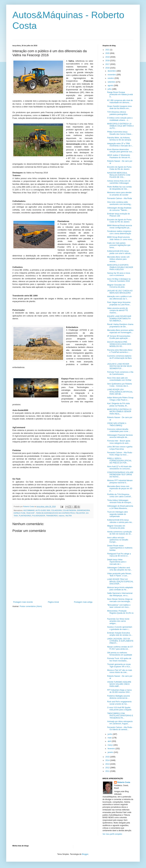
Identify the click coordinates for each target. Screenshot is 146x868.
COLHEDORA (56, 510)
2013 (108, 764)
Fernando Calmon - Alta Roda (120, 198)
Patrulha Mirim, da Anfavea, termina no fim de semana (119, 139)
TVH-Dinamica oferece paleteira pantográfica (117, 113)
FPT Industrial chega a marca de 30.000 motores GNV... (119, 691)
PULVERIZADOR (39, 516)
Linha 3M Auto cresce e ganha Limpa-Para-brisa (120, 448)
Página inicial (53, 602)
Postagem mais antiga (83, 602)
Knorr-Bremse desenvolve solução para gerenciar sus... (120, 151)
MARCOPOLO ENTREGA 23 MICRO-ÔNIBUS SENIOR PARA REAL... (119, 412)
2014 (108, 760)
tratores (62, 516)
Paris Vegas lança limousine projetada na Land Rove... (119, 303)
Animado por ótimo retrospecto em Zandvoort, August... (120, 723)
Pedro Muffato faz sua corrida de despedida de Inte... (119, 188)
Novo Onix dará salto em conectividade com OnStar (119, 379)
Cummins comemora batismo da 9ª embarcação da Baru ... (119, 358)
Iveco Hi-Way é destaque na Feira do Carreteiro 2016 (119, 280)
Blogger (85, 854)
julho (110, 89)
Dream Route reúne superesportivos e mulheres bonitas (120, 548)
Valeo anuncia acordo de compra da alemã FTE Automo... (118, 310)
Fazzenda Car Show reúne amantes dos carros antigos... (118, 621)
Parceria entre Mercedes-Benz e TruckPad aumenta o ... (120, 351)
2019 (108, 57)
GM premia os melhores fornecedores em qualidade (120, 654)
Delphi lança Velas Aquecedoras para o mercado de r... (117, 562)
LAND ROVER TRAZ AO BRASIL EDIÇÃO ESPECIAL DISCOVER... (120, 582)
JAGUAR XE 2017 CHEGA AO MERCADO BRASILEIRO (120, 292)
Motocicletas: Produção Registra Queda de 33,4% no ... (120, 613)
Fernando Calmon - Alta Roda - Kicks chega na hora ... (120, 454)
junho (110, 734)
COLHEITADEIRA (69, 510)
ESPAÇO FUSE (20, 513)
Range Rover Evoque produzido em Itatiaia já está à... (120, 95)
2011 (108, 771)
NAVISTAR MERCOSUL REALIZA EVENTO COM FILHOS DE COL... (119, 175)
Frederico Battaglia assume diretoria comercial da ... (119, 697)
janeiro (111, 752)
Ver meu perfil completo (112, 834)
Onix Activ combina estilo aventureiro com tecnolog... (120, 203)
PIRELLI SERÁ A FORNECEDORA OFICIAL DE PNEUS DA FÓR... (119, 461)
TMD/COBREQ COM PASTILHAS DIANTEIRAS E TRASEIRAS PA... (120, 716)
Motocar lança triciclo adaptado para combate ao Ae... (120, 589)
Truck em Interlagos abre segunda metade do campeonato (117, 514)
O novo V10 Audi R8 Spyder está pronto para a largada (119, 709)
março (111, 745)
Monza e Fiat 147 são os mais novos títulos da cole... (120, 671)
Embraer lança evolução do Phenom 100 (119, 215)
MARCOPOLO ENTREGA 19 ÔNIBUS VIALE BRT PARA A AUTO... (120, 126)
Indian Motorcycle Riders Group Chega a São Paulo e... (120, 399)
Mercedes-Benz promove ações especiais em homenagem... (120, 331)
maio (110, 738)
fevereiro (112, 749)
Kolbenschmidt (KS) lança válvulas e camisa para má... (120, 521)
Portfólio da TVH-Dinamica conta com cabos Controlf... (120, 495)
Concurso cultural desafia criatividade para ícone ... (119, 430)
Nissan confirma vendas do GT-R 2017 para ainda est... (120, 648)
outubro (111, 78)
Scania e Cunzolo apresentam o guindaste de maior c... (120, 628)
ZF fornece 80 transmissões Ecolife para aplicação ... (119, 337)
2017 (108, 64)
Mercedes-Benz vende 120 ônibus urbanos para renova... (118, 259)
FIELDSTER (80, 513)
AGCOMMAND (29, 510)
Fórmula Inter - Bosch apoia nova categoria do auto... (119, 442)
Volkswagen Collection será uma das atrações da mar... (120, 569)
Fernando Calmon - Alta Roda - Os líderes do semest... (120, 728)
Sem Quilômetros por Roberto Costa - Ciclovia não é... (120, 385)
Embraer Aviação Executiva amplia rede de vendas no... (120, 634)
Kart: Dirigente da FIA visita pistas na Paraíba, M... (118, 405)
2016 (108, 68)
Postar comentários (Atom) (31, 606)
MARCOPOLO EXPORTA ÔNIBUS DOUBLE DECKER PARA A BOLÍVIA (120, 267)
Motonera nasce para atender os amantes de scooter (119, 194)
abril (110, 741)
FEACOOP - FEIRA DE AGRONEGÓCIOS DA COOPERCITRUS (51, 513)
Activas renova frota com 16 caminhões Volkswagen (119, 182)
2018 (108, 61)
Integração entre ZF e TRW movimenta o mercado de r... (120, 145)
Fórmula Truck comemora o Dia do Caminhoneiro (120, 373)
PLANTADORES (25, 516)
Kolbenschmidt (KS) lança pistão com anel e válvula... (120, 252)
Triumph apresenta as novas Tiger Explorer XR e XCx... (119, 665)
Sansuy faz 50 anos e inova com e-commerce (119, 274)
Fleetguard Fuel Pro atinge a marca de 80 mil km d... (119, 555)
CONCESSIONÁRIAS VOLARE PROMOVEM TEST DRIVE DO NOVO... (120, 475)
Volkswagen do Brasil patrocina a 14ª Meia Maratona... (120, 507)
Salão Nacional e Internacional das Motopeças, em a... (120, 594)
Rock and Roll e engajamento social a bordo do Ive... (119, 703)
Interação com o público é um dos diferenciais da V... (119, 298)
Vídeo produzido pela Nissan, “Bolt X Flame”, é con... (119, 575)
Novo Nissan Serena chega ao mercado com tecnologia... (120, 600)
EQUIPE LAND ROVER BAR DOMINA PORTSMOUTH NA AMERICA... (119, 319)
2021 (108, 50)
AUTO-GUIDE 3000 (43, 510)
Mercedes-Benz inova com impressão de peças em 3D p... (120, 489)
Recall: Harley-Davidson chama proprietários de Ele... (120, 325)
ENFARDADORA (83, 510)
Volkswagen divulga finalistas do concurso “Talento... (119, 209)
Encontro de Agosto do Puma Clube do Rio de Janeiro (119, 168)
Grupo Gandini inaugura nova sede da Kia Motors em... (119, 107)
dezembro (112, 71)
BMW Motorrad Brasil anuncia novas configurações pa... (120, 227)
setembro (112, 82)
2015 (108, 757)
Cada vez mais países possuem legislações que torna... (119, 245)
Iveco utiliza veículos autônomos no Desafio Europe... (118, 540)
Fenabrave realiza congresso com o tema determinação (119, 232)
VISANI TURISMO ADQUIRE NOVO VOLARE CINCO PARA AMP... (119, 684)
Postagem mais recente (23, 602)
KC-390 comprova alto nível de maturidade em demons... (120, 101)
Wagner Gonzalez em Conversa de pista (116, 286)
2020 (108, 53)
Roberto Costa (124, 782)
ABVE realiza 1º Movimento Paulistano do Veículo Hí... (119, 156)
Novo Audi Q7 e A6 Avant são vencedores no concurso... (119, 468)
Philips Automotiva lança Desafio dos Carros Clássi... (120, 133)
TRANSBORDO (52, 516)
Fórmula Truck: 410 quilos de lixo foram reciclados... (119, 660)
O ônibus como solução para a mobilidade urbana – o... (120, 119)
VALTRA (68, 516)
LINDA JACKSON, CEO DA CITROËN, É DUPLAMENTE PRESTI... (120, 641)
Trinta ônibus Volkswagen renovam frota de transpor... (120, 501)
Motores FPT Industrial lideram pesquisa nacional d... (120, 482)
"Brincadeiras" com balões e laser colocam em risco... (119, 606)
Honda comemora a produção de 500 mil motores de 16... (120, 533)
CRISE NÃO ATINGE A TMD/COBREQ (117, 424)
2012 (108, 768)
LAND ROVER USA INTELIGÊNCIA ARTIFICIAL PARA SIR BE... (120, 392)
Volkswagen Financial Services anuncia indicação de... (120, 436)
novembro (112, 75)
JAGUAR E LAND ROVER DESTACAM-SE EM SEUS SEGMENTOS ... (119, 366)
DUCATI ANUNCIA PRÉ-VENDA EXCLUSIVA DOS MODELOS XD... (119, 344)
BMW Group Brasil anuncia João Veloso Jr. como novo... (120, 238)
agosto (111, 85)
